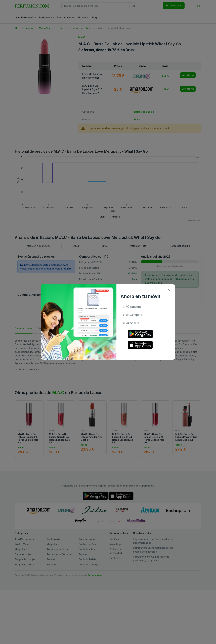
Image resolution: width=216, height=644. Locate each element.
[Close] (169, 290)
